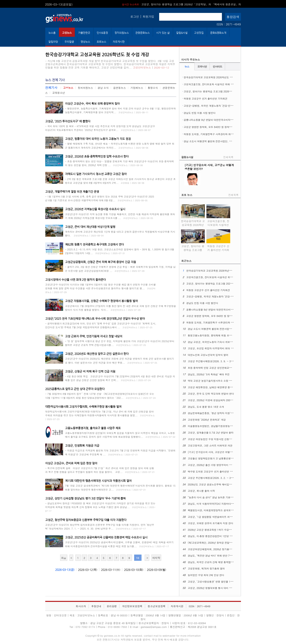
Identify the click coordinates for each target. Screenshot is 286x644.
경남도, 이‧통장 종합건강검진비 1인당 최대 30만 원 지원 (218, 536)
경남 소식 (103, 88)
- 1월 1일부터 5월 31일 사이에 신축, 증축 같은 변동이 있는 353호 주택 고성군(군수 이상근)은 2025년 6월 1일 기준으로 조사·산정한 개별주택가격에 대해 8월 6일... (100, 198)
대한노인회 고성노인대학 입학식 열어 (208, 355)
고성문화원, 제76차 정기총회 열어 (206, 568)
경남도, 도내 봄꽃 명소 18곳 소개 (206, 407)
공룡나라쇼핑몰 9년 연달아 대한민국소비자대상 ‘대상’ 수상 (216, 120)
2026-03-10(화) (134, 570)
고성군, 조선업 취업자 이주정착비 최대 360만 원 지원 (217, 348)
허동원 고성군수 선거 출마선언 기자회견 (206, 98)
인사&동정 (102, 33)
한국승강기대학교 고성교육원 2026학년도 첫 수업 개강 (214, 77)
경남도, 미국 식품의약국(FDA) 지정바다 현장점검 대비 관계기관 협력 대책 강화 (231, 504)
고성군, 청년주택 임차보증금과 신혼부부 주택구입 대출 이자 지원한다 (86, 520)
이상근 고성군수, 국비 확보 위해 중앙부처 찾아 (92, 104)
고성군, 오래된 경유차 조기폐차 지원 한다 (210, 523)
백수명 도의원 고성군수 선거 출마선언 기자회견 (214, 471)
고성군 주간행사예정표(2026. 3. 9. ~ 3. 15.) (212, 361)
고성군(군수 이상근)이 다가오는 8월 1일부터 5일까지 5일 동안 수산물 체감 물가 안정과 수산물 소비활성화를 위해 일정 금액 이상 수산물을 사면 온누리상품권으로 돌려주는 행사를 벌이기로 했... (101, 288)
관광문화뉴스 (143, 33)
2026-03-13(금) (65, 570)
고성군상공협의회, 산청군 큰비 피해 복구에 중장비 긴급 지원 (101, 262)
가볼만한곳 (84, 33)
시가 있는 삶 (163, 33)
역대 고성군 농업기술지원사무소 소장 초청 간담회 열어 (218, 381)
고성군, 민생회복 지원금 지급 (82, 445)
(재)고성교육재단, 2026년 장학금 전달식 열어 (213, 543)
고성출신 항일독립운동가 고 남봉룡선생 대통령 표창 (216, 458)
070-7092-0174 (86, 627)
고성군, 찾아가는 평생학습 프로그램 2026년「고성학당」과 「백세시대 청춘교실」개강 (231, 91)
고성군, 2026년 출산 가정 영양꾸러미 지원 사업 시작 (216, 465)
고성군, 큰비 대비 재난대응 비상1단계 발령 (90, 227)
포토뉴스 (101, 42)
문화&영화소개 (218, 33)
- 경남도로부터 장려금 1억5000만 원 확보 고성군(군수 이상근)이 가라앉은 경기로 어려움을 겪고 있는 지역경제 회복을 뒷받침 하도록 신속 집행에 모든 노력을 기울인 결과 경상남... (100, 507)
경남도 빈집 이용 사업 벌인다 (200, 113)
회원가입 (148, 16)
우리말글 (69, 42)
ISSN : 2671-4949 (229, 24)
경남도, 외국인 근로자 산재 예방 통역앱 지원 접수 (215, 562)
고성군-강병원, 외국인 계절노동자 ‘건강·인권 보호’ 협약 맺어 (217, 106)
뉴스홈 (52, 33)
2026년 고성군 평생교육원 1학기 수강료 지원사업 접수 (217, 530)
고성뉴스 (67, 33)
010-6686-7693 (117, 627)
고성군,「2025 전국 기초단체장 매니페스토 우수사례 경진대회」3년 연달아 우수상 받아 (95, 319)
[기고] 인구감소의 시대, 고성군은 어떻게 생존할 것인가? (219, 452)
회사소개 (81, 606)
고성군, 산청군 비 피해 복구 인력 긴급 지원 (90, 371)
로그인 (135, 16)
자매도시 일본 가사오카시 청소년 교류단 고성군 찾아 (96, 174)
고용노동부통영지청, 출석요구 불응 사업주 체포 (93, 428)
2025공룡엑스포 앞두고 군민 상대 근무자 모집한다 (75, 389)
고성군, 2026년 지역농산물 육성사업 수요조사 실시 (95, 209)
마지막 (156, 558)
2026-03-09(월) (156, 570)
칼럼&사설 (182, 33)
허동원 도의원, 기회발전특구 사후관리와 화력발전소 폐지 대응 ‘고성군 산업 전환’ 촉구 (231, 134)
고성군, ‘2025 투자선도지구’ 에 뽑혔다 (68, 121)
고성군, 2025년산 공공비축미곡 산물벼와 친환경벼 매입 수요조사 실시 (106, 537)
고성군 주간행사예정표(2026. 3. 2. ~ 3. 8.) (212, 478)
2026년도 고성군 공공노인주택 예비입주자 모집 (214, 484)
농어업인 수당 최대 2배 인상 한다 (206, 575)
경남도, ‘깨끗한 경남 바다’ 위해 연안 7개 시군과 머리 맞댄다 (221, 555)
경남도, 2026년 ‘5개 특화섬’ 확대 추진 (209, 374)
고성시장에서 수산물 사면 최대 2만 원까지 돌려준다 (76, 280)
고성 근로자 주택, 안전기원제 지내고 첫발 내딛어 (94, 336)
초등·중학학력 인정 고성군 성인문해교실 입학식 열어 (216, 368)
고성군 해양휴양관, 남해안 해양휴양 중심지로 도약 (215, 387)
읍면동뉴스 (119, 88)
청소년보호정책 (157, 606)
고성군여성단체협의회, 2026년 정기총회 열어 (212, 549)
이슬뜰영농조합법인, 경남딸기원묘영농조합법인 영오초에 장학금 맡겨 (226, 426)
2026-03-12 (162, 67)
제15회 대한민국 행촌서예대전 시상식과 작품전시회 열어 (98, 481)
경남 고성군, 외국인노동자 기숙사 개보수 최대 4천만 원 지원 (221, 342)
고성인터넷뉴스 (142, 67)
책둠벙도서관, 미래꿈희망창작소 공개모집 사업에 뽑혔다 (218, 510)
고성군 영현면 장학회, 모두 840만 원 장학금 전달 (211, 127)
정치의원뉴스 (122, 33)
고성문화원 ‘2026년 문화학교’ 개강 (207, 420)
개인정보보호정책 (132, 606)
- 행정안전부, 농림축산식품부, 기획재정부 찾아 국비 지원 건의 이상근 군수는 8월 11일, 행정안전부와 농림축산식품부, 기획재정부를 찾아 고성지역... (120, 110)
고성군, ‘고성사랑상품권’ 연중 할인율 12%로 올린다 (216, 582)
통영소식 (153, 88)
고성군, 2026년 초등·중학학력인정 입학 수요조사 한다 (97, 156)
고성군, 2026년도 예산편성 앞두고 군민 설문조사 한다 (97, 354)
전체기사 (51, 88)
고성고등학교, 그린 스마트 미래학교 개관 (210, 445)
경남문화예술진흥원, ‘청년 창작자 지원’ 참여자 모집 (216, 413)
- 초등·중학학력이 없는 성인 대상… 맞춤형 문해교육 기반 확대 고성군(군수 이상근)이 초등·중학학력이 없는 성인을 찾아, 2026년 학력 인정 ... (119, 163)
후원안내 (96, 606)
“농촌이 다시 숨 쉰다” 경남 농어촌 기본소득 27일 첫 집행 (219, 497)
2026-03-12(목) (88, 570)
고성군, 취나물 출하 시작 (201, 491)
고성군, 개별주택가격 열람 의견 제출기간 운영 (72, 192)
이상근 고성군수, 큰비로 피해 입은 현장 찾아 (71, 463)
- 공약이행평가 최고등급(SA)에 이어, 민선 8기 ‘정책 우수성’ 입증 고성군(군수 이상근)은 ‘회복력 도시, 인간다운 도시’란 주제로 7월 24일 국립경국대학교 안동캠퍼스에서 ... (101, 325)
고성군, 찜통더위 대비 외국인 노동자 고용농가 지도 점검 (98, 139)
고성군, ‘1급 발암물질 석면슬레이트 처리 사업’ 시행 (216, 517)
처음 (64, 558)
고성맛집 (199, 33)
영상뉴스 (85, 42)
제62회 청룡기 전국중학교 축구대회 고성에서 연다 (94, 244)
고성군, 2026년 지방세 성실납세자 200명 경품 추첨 (216, 400)
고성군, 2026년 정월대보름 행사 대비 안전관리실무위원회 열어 (222, 588)
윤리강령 (112, 606)
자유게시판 (119, 42)
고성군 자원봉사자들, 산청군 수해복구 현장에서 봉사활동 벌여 (101, 301)
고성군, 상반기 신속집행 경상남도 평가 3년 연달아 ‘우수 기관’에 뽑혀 (85, 498)
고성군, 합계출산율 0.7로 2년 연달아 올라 (211, 432)
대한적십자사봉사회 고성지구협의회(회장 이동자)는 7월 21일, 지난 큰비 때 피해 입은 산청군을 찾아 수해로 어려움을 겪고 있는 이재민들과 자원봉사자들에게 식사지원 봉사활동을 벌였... (100, 415)
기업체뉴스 (137, 88)
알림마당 (53, 42)
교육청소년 (59, 93)
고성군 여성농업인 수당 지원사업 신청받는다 (212, 439)
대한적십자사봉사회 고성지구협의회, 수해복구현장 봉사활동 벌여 (83, 407)
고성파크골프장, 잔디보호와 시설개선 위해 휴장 (210, 84)
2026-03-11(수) (111, 570)
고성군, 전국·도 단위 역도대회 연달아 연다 (211, 394)
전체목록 (228, 157)
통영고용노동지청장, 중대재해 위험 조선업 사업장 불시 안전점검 (223, 335)
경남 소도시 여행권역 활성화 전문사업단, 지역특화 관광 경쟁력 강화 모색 (224, 141)
